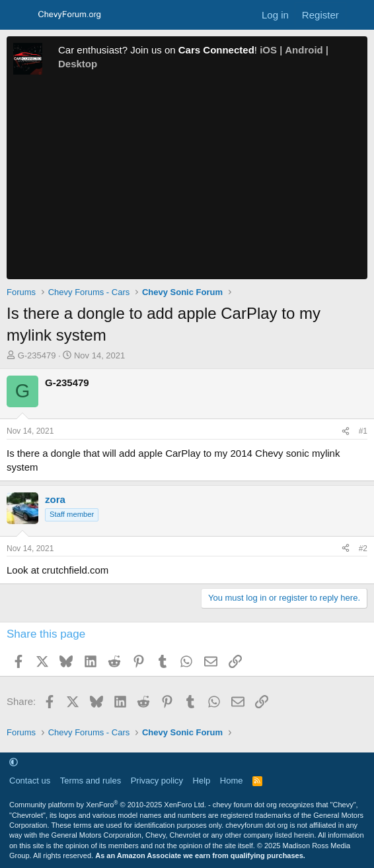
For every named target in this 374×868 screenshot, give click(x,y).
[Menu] (18, 15)
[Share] (346, 431)
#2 (363, 549)
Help (202, 781)
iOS (268, 50)
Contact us (30, 781)
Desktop (78, 64)
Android (304, 50)
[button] (14, 762)
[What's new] (358, 15)
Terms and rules (91, 781)
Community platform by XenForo (108, 805)
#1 (363, 431)
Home (232, 781)
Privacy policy (157, 781)
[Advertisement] (187, 180)
